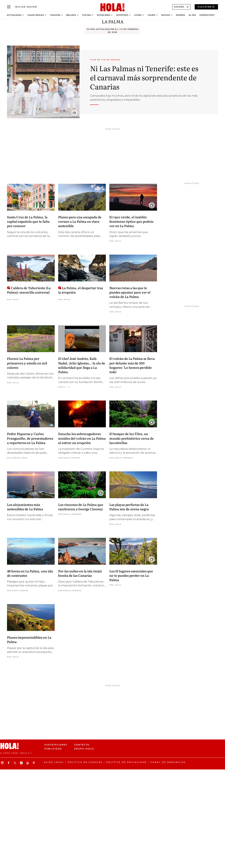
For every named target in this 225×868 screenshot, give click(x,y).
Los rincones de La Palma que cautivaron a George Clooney (81, 507)
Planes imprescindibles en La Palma (29, 640)
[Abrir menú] (9, 7)
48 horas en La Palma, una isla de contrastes (30, 573)
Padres (180, 15)
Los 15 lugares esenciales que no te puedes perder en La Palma (131, 575)
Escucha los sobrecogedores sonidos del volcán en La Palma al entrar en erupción (82, 438)
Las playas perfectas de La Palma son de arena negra (129, 507)
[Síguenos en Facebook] (9, 763)
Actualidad (14, 15)
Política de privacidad (126, 762)
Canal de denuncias (168, 762)
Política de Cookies (85, 762)
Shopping (122, 15)
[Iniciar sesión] (26, 7)
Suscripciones (56, 745)
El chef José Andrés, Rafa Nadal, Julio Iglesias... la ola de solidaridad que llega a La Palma (82, 365)
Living (138, 15)
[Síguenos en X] (15, 763)
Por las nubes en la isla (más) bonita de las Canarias (80, 573)
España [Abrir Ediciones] (181, 7)
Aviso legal (54, 762)
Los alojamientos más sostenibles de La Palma (25, 507)
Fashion (55, 15)
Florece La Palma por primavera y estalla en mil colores (27, 363)
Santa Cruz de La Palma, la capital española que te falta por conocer (28, 221)
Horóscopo (207, 15)
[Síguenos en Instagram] (3, 763)
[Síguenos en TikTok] (22, 763)
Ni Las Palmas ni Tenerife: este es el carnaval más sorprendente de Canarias (144, 77)
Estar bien (103, 15)
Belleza (71, 15)
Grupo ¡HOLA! (84, 749)
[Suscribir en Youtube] (28, 763)
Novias (166, 15)
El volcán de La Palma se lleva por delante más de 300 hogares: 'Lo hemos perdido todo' (132, 365)
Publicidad (53, 749)
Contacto (82, 745)
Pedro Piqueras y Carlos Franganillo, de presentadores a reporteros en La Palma (30, 438)
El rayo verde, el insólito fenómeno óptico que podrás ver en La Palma (131, 221)
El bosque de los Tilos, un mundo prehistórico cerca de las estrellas (132, 438)
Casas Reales (36, 15)
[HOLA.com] (112, 8)
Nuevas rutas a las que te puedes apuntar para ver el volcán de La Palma (130, 292)
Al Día (192, 15)
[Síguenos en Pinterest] (34, 763)
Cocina (86, 15)
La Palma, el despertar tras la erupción (81, 290)
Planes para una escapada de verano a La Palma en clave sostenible (80, 221)
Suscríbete (206, 7)
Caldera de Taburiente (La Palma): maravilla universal (29, 290)
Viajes (151, 15)
